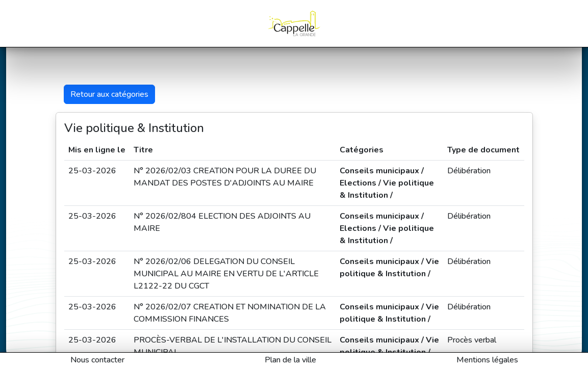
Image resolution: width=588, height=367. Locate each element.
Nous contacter (97, 360)
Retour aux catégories (109, 94)
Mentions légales (487, 360)
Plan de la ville (290, 360)
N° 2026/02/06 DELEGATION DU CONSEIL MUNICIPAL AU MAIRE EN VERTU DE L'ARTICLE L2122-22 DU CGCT (226, 274)
